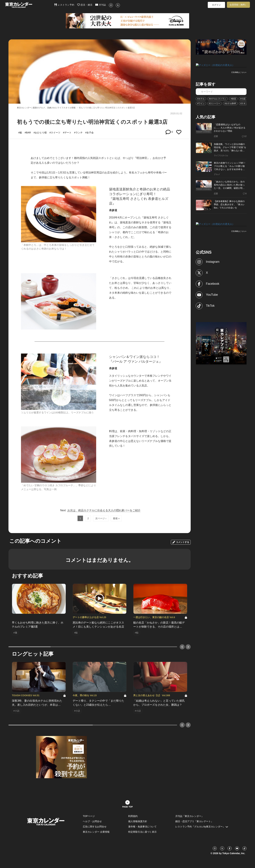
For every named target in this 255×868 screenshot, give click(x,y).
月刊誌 (101, 5)
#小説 (243, 98)
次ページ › (101, 518)
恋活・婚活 (85, 5)
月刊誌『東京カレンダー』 (189, 816)
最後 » (116, 518)
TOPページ (89, 816)
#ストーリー (215, 103)
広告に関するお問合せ (95, 827)
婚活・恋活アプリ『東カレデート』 (194, 821)
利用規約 (133, 816)
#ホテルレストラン (218, 98)
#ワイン (201, 103)
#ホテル (201, 98)
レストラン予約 (64, 5)
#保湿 (233, 98)
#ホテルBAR (230, 103)
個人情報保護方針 (138, 821)
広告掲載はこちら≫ (239, 72)
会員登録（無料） (238, 5)
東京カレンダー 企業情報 (96, 832)
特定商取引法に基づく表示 (142, 832)
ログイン (216, 5)
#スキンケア (246, 103)
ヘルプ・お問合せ (92, 821)
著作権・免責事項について (142, 827)
